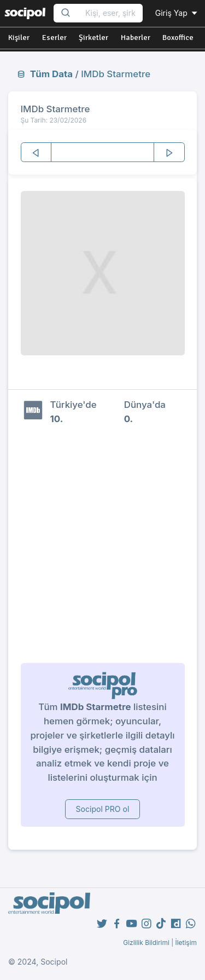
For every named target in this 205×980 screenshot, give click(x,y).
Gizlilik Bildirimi (146, 942)
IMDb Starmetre (116, 74)
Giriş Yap (177, 13)
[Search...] (110, 13)
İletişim (186, 942)
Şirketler (93, 38)
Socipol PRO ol (103, 809)
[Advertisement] (102, 544)
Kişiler (19, 38)
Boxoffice (178, 38)
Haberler (136, 38)
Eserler (54, 38)
